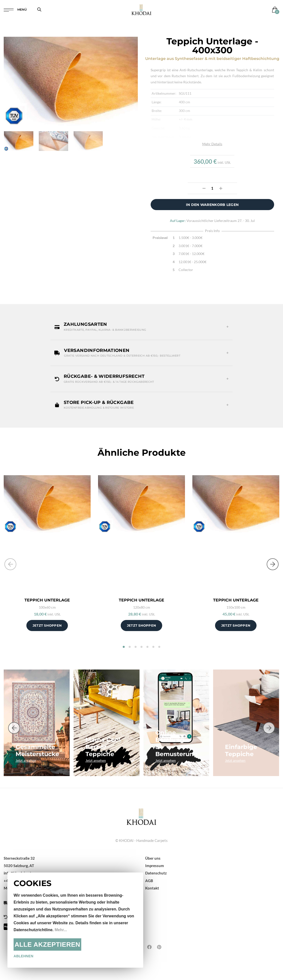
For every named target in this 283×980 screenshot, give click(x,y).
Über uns (153, 858)
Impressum (155, 866)
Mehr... (61, 930)
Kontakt (152, 888)
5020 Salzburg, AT (19, 866)
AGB (149, 881)
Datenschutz (156, 873)
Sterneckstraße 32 (19, 858)
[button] (141, 327)
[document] (75, 920)
